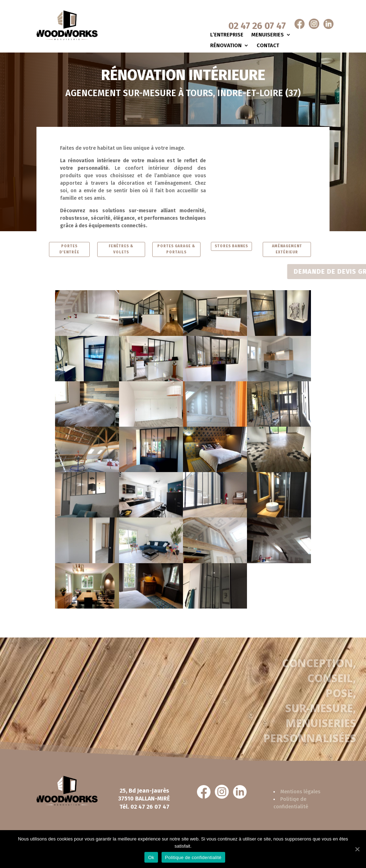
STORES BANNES (242, 246)
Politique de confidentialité (193, 857)
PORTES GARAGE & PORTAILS (186, 249)
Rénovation (226, 46)
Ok (151, 857)
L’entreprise (227, 35)
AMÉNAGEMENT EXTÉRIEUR (297, 249)
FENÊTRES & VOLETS (131, 249)
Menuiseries (268, 35)
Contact (268, 46)
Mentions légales (300, 792)
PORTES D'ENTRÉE (78, 249)
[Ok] (357, 849)
